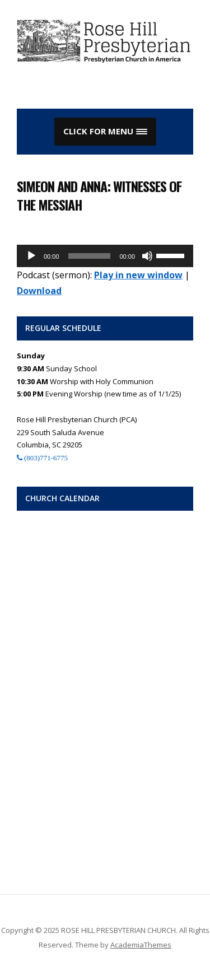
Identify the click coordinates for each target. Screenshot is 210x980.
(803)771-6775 (45, 458)
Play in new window (138, 275)
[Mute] (147, 256)
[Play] (31, 256)
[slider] (90, 256)
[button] (105, 132)
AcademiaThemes (141, 945)
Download (39, 291)
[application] (105, 256)
